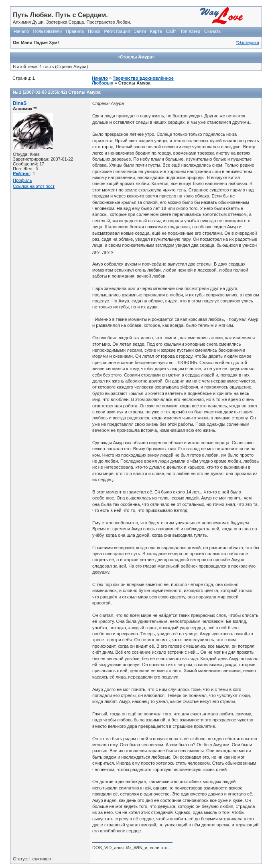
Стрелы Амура (84, 92)
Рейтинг (21, 173)
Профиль (22, 180)
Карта (156, 31)
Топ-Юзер (190, 31)
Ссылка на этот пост (34, 186)
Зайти (140, 31)
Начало (21, 31)
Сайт (171, 31)
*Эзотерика (248, 42)
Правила (75, 31)
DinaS (20, 103)
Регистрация (117, 31)
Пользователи (47, 31)
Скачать (212, 31)
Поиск (94, 31)
